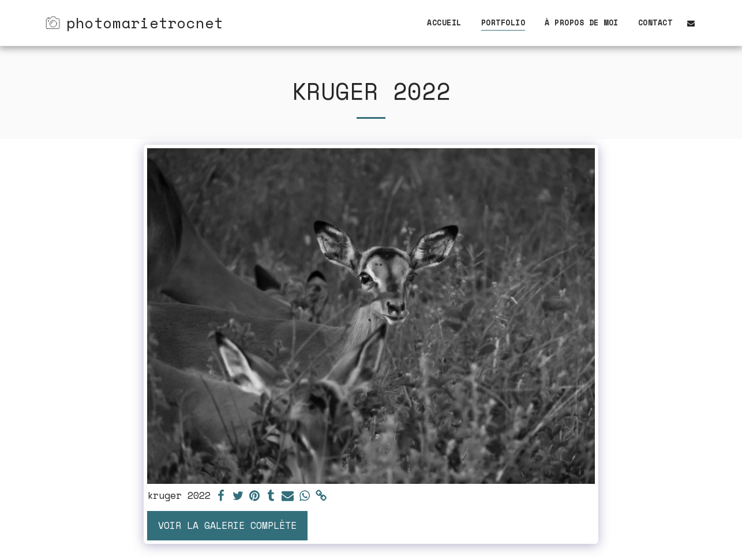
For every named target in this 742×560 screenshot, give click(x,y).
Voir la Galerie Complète (227, 525)
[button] (691, 23)
